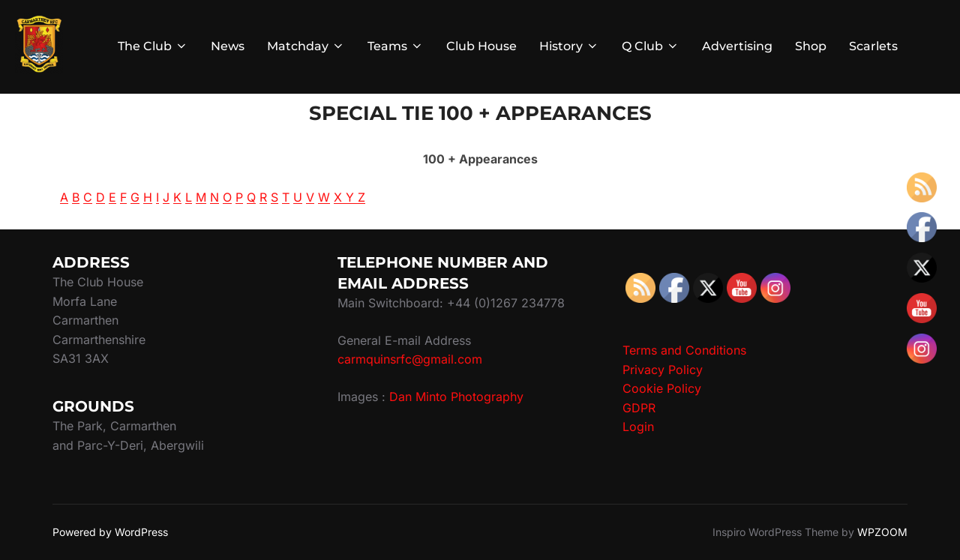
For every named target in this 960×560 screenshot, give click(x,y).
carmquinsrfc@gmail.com (410, 359)
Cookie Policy (662, 388)
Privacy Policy (663, 370)
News (228, 46)
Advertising (737, 46)
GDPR (639, 408)
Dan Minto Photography (456, 397)
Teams (396, 46)
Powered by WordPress (110, 532)
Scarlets (873, 46)
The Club (153, 46)
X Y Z (349, 197)
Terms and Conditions (684, 350)
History (569, 46)
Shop (811, 46)
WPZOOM (882, 532)
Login (638, 427)
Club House (481, 46)
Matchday (306, 46)
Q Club (651, 46)
